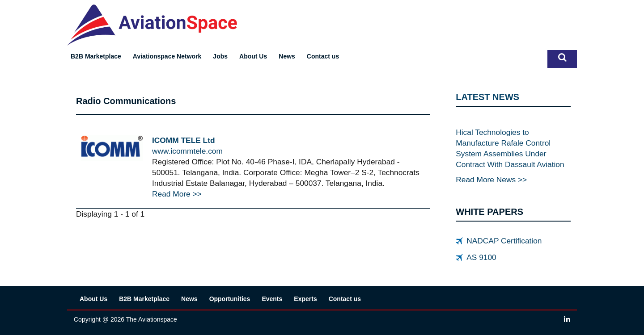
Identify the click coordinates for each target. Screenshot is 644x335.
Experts (305, 299)
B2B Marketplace (96, 56)
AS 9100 (481, 257)
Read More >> (177, 194)
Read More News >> (491, 180)
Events (272, 299)
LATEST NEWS (487, 97)
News (287, 56)
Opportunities (230, 299)
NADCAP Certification (504, 241)
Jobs (220, 56)
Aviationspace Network (167, 56)
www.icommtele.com (187, 151)
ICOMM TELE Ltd (184, 140)
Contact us (323, 56)
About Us (253, 56)
